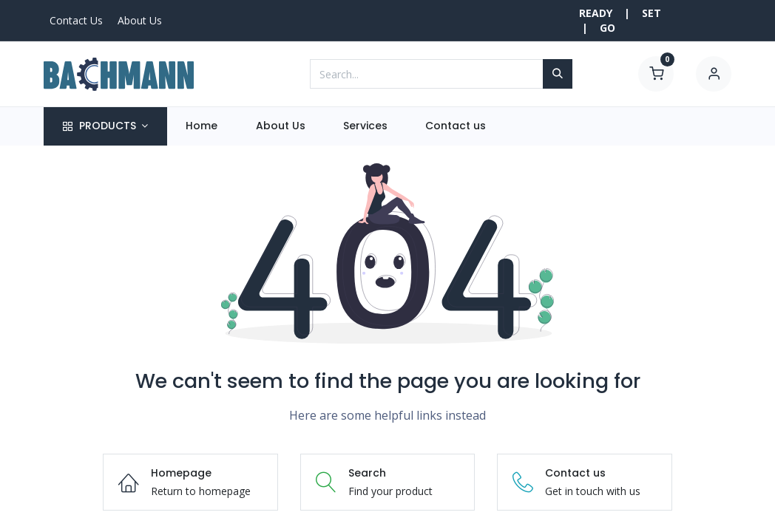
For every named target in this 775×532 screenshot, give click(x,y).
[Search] (558, 74)
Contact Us (76, 20)
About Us (140, 20)
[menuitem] (202, 126)
